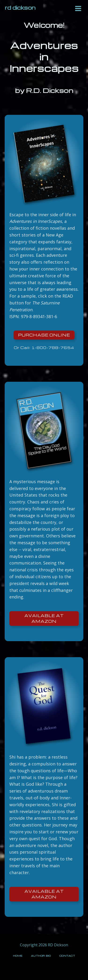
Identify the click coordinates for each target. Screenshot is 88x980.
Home (18, 956)
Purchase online (44, 335)
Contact (67, 956)
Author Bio (41, 956)
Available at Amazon (44, 618)
